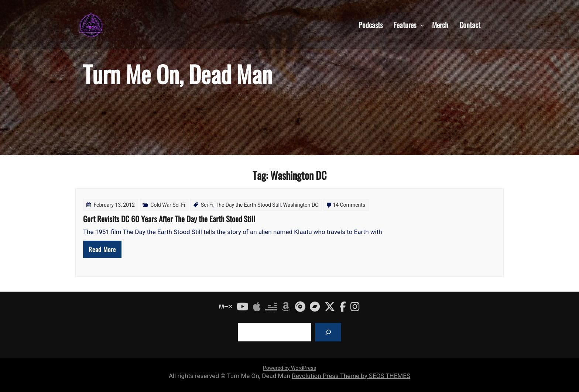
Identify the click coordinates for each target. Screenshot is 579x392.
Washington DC (301, 205)
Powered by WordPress (289, 368)
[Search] (328, 332)
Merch (440, 24)
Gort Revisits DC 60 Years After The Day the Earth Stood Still (169, 219)
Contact (470, 24)
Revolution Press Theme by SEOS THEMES (351, 376)
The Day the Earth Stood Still (248, 205)
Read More (102, 249)
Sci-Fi (207, 205)
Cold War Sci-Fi (168, 205)
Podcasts (371, 24)
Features (405, 24)
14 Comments (349, 205)
